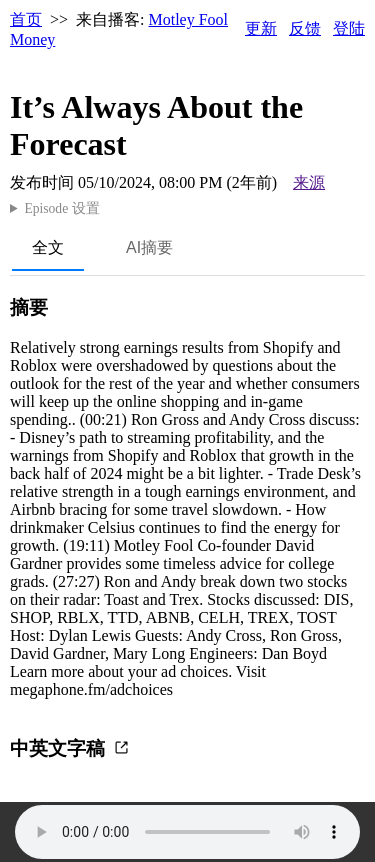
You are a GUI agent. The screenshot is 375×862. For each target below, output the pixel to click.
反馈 (305, 28)
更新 (261, 28)
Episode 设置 (61, 208)
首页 (26, 19)
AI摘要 (149, 247)
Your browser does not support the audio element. (187, 832)
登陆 (349, 28)
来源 (309, 182)
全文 (48, 247)
